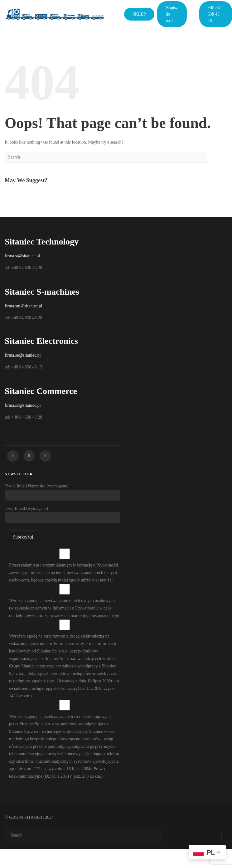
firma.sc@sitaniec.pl (23, 405)
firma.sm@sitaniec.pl (23, 306)
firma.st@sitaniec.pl (22, 256)
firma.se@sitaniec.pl (23, 355)
